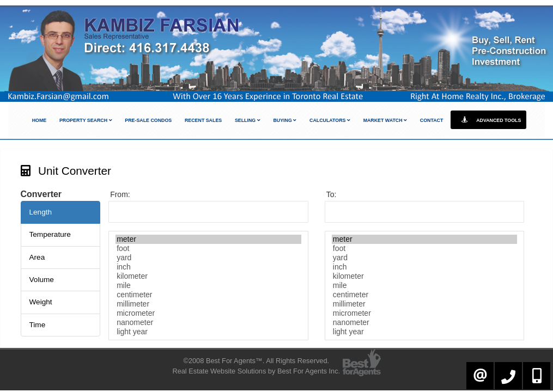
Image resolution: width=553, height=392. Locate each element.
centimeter (208, 295)
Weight (41, 302)
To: (332, 194)
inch (208, 267)
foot (208, 249)
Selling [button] (248, 120)
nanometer (208, 323)
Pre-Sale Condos (148, 120)
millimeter (208, 304)
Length (41, 212)
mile (208, 286)
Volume (42, 280)
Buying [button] (285, 120)
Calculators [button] (330, 120)
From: (120, 194)
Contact (432, 120)
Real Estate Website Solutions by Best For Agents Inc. (256, 371)
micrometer (208, 313)
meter (208, 239)
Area (37, 257)
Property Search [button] (86, 120)
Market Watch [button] (385, 120)
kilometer (208, 276)
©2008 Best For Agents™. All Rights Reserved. (256, 361)
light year (208, 332)
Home (39, 120)
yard (208, 258)
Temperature (50, 234)
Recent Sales (203, 120)
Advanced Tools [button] (488, 120)
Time (38, 325)
